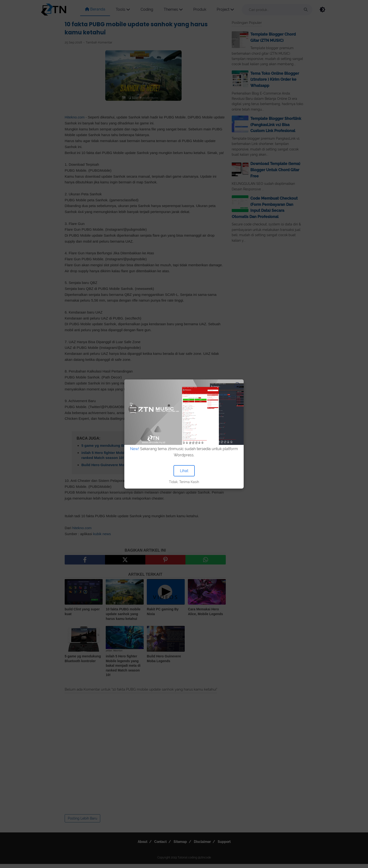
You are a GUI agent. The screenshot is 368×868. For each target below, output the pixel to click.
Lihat (184, 471)
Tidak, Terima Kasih (184, 482)
